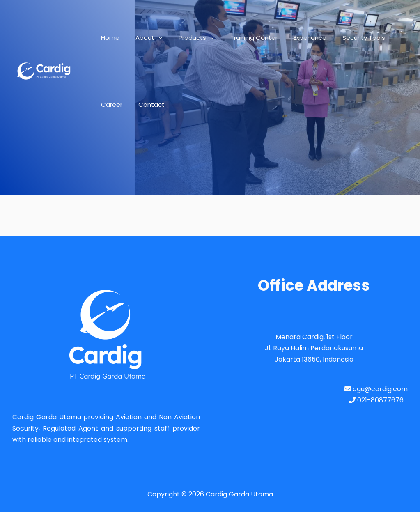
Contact (112, 104)
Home (108, 38)
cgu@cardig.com (376, 389)
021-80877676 (376, 400)
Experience (293, 38)
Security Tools (343, 38)
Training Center (241, 38)
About (139, 38)
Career (388, 38)
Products (183, 38)
